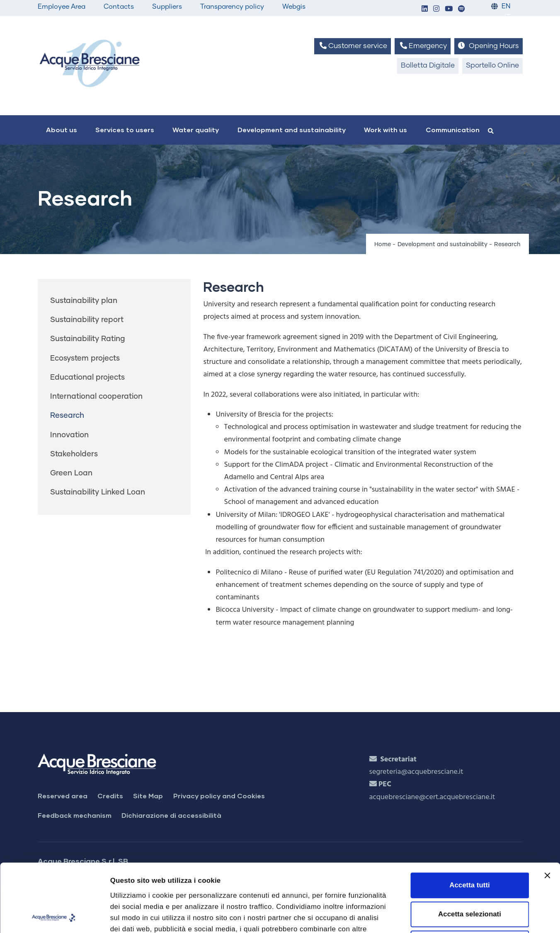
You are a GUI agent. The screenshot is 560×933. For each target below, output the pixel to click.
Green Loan (71, 473)
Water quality (196, 130)
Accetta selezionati (470, 846)
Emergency (423, 46)
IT (507, 17)
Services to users (125, 130)
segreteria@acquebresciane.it (416, 772)
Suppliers (167, 7)
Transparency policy (232, 7)
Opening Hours (488, 46)
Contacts (119, 7)
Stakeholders (74, 454)
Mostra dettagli (467, 916)
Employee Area (62, 7)
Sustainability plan (84, 301)
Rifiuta (470, 876)
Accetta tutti (469, 817)
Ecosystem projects (85, 359)
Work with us (385, 130)
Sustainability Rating (88, 339)
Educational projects (87, 378)
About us (62, 130)
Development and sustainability (292, 130)
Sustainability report (87, 320)
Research (67, 416)
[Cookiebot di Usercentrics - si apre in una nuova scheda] (54, 916)
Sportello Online (492, 66)
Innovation (69, 435)
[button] (425, 9)
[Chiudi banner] (547, 807)
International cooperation (96, 397)
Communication (453, 130)
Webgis (294, 7)
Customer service (353, 46)
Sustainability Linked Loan (98, 492)
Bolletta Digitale (428, 66)
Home (383, 245)
